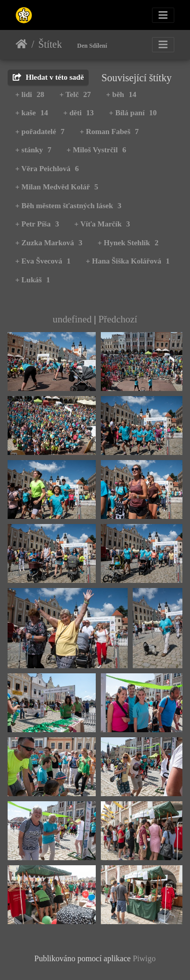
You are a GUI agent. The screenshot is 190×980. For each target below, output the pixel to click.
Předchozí (118, 319)
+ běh (121, 94)
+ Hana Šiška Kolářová (128, 261)
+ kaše (32, 113)
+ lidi (30, 94)
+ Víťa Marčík (102, 224)
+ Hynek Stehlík (128, 243)
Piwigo (144, 958)
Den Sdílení (92, 46)
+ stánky (33, 150)
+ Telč (75, 94)
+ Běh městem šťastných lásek (68, 206)
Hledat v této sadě (48, 77)
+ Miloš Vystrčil (96, 150)
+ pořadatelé (40, 132)
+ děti (79, 113)
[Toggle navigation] (163, 15)
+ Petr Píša (37, 224)
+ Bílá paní (133, 113)
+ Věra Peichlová (47, 169)
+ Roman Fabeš (109, 132)
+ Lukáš (33, 280)
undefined (72, 319)
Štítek (50, 44)
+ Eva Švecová (43, 261)
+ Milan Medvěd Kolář (57, 187)
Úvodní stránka (22, 44)
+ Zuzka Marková (49, 243)
